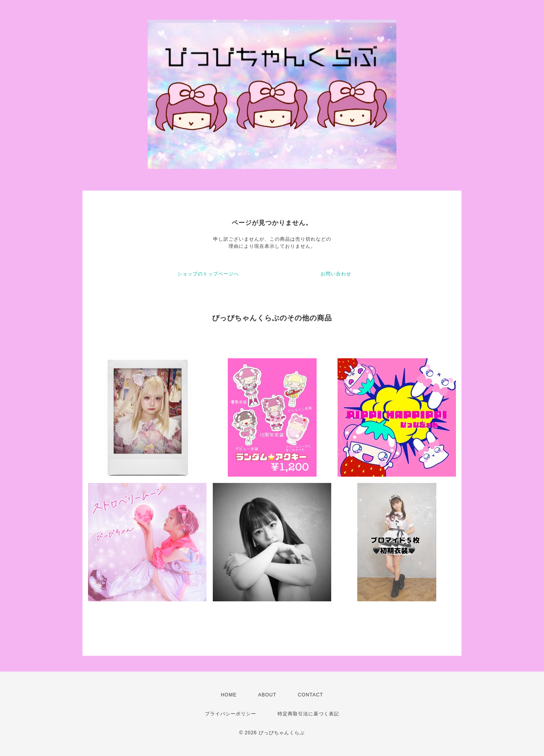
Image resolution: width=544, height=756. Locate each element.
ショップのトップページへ (208, 274)
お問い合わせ (336, 274)
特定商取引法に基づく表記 (308, 714)
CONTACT (310, 695)
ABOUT (267, 695)
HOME (229, 695)
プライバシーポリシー (231, 714)
